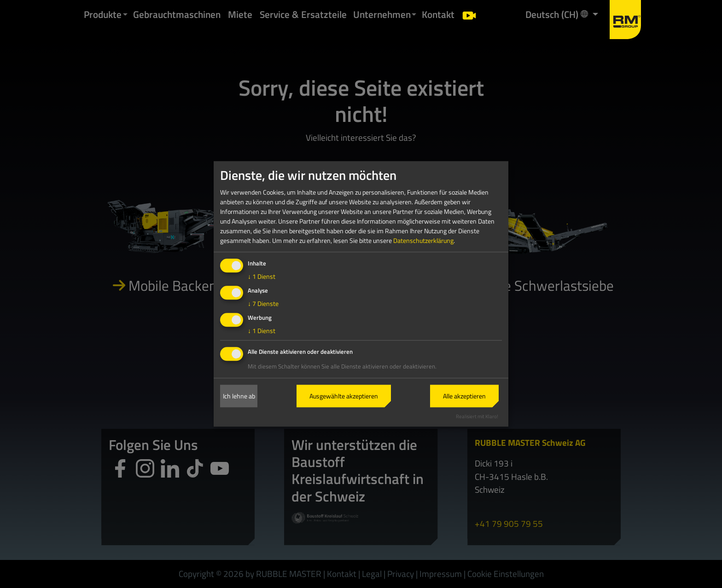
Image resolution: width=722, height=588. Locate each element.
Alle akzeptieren (464, 396)
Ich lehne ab (239, 396)
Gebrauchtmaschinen (177, 14)
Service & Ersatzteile (303, 14)
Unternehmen (382, 14)
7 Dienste (263, 303)
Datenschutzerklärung (423, 241)
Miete (240, 14)
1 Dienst (262, 277)
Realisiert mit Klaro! (477, 416)
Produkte (103, 14)
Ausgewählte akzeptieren (344, 396)
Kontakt (438, 14)
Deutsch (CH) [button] (558, 14)
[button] (125, 14)
